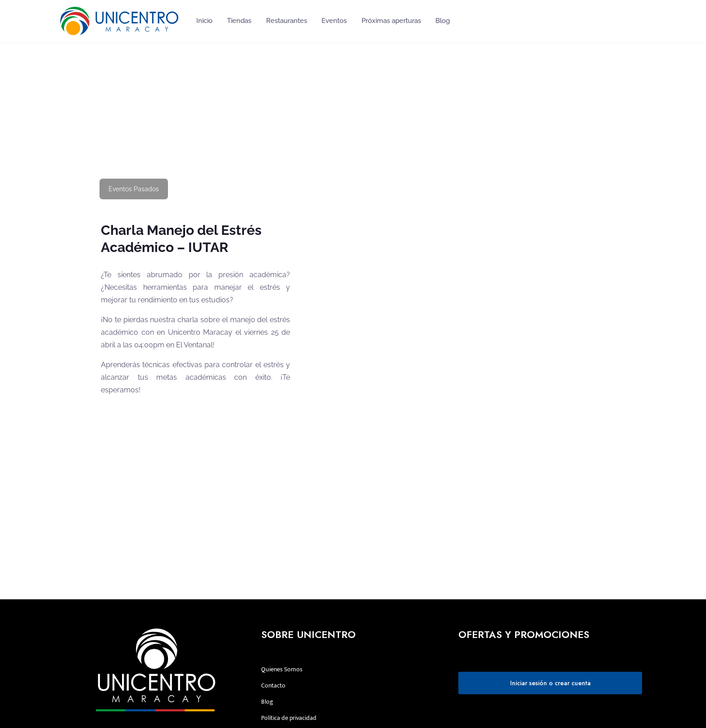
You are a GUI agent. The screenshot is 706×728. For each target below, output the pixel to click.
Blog (443, 21)
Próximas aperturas (391, 21)
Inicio (204, 21)
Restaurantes (287, 21)
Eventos (334, 21)
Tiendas (239, 21)
